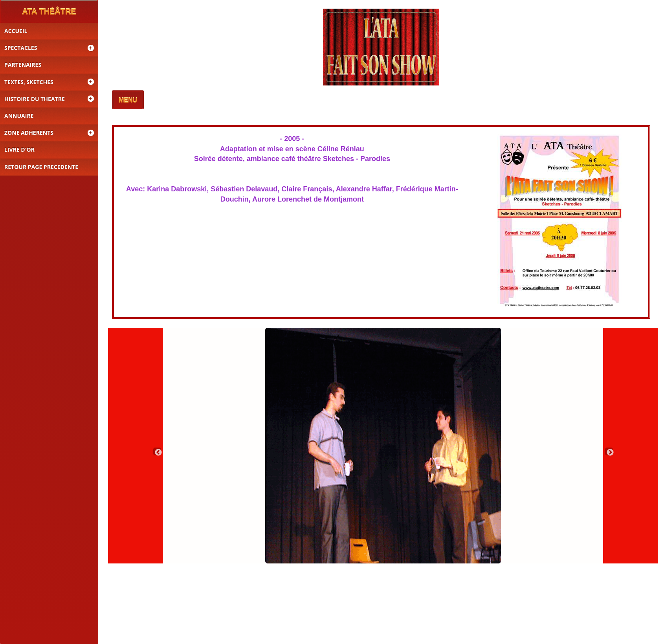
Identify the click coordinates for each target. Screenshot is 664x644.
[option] (383, 446)
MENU (128, 100)
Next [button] (609, 451)
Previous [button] (157, 451)
